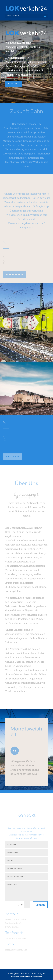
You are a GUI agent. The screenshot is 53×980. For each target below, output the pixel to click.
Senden (40, 905)
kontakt (14, 84)
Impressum (25, 977)
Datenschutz (37, 977)
